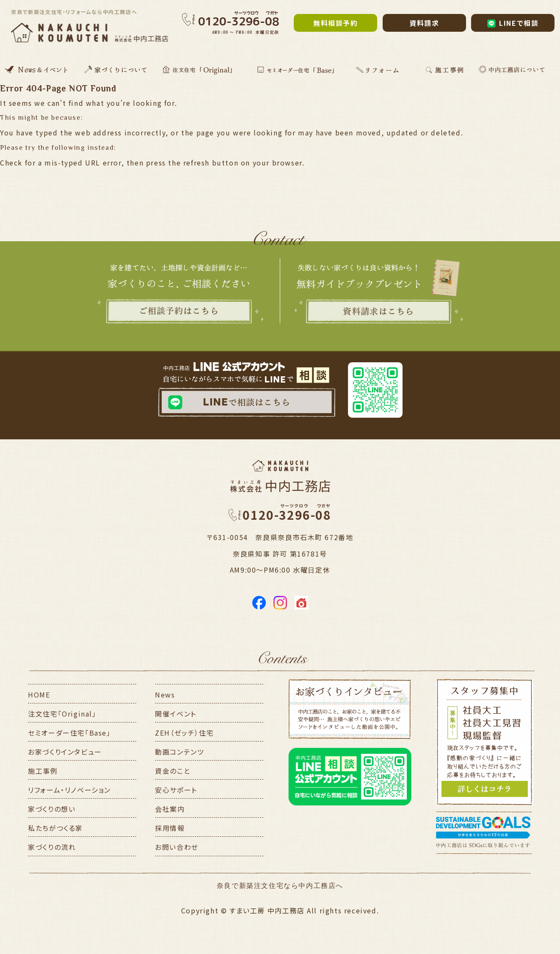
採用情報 (170, 828)
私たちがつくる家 (55, 828)
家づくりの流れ (52, 847)
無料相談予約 (336, 23)
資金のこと (172, 771)
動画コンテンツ (179, 752)
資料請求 (424, 23)
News (165, 695)
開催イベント (176, 714)
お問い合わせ (177, 847)
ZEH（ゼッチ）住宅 (184, 733)
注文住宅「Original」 (62, 714)
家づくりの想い (52, 809)
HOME (39, 695)
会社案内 (170, 809)
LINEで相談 (513, 23)
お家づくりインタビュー (65, 752)
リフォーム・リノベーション (69, 790)
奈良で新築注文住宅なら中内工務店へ (280, 886)
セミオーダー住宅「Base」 (69, 733)
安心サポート (176, 790)
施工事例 (43, 771)
